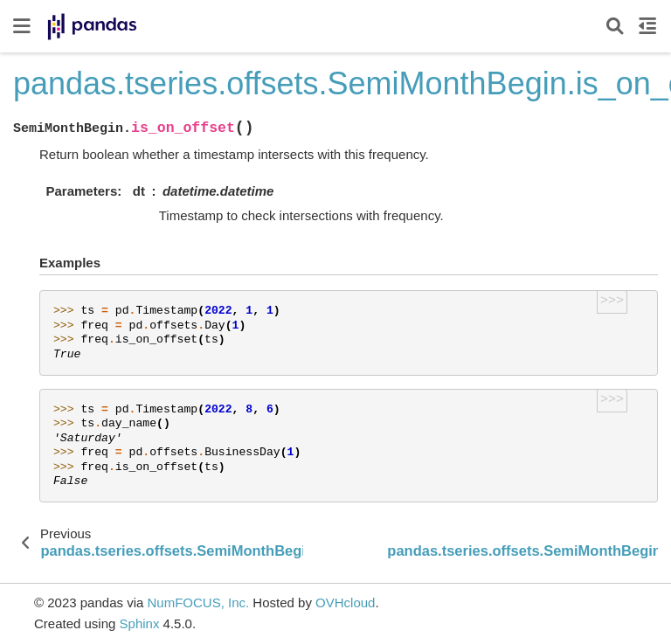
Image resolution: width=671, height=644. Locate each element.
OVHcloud (345, 602)
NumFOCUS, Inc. (198, 602)
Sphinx (140, 623)
